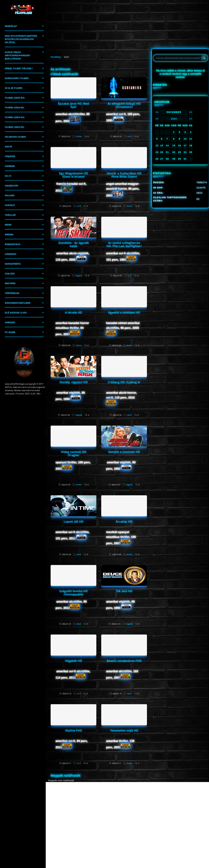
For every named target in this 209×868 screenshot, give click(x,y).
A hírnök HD (74, 312)
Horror (10, 166)
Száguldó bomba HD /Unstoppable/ (73, 593)
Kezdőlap (11, 26)
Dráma (9, 234)
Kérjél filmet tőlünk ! (19, 68)
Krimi (8, 225)
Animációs (12, 186)
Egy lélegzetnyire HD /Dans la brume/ (74, 175)
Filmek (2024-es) (15, 107)
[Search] (204, 58)
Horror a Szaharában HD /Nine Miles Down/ (124, 175)
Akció (8, 147)
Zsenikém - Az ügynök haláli (74, 244)
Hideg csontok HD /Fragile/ (74, 453)
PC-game (10, 332)
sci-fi (8, 176)
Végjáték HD (74, 661)
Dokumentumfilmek (18, 303)
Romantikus (13, 244)
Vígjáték (10, 156)
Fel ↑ (39, 394)
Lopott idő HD (74, 522)
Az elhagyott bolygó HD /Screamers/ (124, 105)
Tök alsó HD (124, 591)
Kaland (10, 195)
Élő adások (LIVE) (16, 313)
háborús (11, 254)
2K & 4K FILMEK (14, 88)
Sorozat (10, 322)
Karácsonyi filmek (17, 78)
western (10, 283)
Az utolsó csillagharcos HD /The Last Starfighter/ (124, 244)
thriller (10, 215)
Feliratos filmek (15, 137)
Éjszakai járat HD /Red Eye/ (73, 105)
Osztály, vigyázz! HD (74, 382)
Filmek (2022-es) (15, 127)
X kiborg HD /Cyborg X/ (124, 382)
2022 (174, 119)
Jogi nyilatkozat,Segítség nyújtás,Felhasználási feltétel (21, 39)
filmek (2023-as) (15, 117)
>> (191, 112)
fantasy (10, 205)
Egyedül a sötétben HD (124, 312)
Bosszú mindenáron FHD (124, 661)
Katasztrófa (13, 264)
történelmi (12, 293)
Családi (10, 274)
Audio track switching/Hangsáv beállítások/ (17, 55)
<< (157, 112)
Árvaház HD (124, 522)
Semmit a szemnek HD (124, 452)
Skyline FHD (74, 730)
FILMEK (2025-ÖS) (15, 98)
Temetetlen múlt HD (124, 730)
